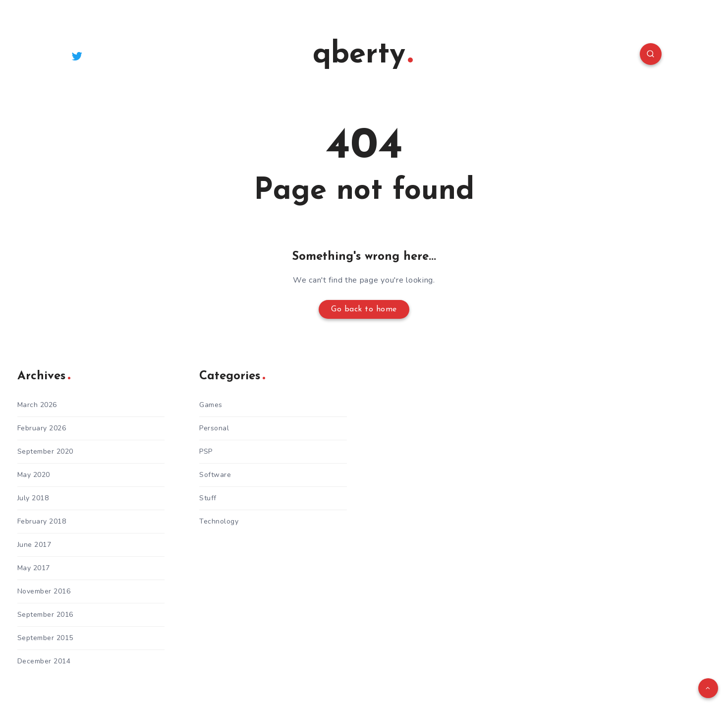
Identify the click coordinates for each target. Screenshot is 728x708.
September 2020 (45, 451)
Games (211, 405)
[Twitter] (77, 56)
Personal (214, 428)
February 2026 (42, 428)
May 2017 (34, 568)
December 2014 (44, 661)
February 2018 (42, 521)
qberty (363, 55)
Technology (219, 521)
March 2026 (37, 405)
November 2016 (44, 591)
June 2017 (34, 545)
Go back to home (364, 309)
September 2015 (45, 638)
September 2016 (45, 615)
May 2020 (34, 475)
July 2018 (33, 498)
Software (215, 475)
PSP (206, 451)
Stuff (208, 498)
